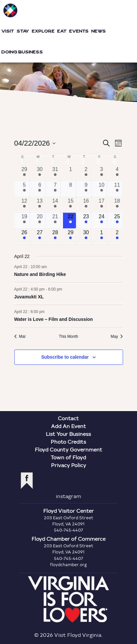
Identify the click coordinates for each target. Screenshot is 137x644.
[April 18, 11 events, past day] (117, 205)
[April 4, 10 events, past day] (117, 173)
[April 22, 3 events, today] (71, 221)
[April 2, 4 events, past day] (86, 173)
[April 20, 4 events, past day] (40, 221)
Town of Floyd (68, 457)
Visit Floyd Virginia (10, 10)
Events (79, 31)
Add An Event (68, 426)
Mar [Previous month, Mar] (20, 336)
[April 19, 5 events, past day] (25, 221)
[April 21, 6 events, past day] (55, 221)
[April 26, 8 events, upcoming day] (25, 236)
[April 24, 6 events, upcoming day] (101, 221)
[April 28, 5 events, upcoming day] (55, 236)
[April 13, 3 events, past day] (40, 205)
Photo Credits (68, 442)
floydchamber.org (68, 565)
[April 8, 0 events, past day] (71, 189)
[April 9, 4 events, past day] (86, 189)
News (99, 31)
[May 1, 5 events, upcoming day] (101, 236)
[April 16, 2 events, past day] (86, 205)
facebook (27, 481)
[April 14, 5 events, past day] (55, 205)
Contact (68, 418)
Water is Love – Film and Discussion (54, 319)
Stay (23, 31)
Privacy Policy (68, 465)
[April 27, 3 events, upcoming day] (40, 236)
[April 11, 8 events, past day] (117, 189)
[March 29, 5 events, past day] (25, 173)
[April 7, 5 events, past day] (55, 189)
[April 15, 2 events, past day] (71, 205)
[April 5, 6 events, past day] (25, 189)
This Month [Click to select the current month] (68, 336)
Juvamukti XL (29, 297)
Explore (43, 31)
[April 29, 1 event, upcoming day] (71, 236)
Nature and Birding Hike (40, 274)
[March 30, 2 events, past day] (40, 173)
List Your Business (68, 434)
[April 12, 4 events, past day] (25, 205)
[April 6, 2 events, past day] (40, 189)
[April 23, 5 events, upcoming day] (86, 221)
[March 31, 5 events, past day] (55, 173)
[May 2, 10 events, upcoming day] (117, 236)
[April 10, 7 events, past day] (101, 189)
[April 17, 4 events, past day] (101, 205)
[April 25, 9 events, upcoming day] (117, 221)
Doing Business (22, 52)
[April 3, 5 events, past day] (101, 173)
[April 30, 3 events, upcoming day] (86, 236)
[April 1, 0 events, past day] (71, 173)
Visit (8, 31)
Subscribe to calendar (65, 357)
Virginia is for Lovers (68, 599)
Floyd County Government (68, 449)
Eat (62, 31)
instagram (68, 496)
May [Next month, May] (117, 336)
